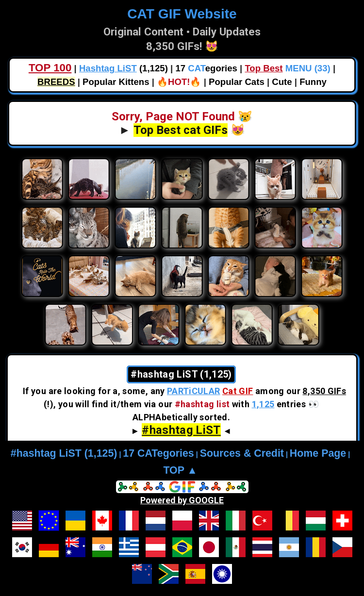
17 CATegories (158, 453)
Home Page (318, 453)
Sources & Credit (242, 453)
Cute (282, 82)
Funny (313, 82)
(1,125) (124, 68)
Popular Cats (237, 82)
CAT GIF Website (182, 14)
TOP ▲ (180, 470)
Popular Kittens (116, 82)
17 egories (206, 68)
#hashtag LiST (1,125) (64, 453)
